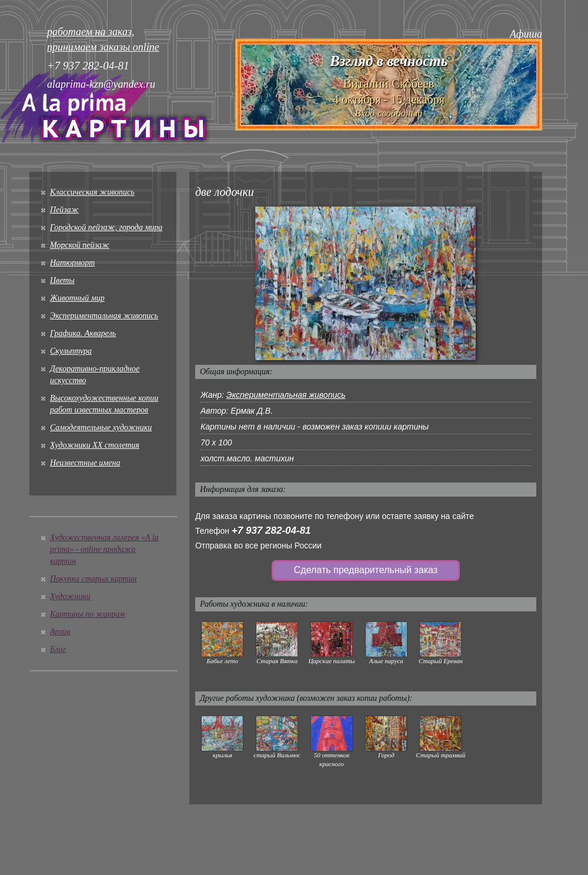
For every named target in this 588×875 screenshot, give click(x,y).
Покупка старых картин (93, 579)
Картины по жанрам (87, 614)
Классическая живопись (92, 192)
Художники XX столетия (95, 445)
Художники (70, 596)
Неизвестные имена (85, 463)
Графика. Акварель (83, 333)
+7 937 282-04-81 (271, 530)
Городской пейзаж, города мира (106, 227)
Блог (58, 649)
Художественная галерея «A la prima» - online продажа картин (104, 549)
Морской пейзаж (80, 245)
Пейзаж (64, 210)
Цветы (62, 280)
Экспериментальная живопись (104, 316)
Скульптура (71, 351)
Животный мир (77, 298)
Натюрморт (72, 263)
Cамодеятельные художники (101, 427)
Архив (60, 632)
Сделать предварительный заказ (366, 570)
